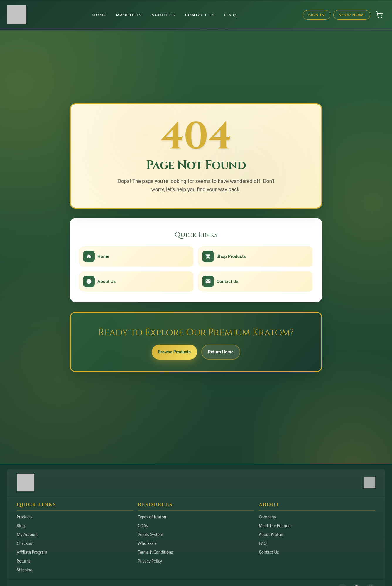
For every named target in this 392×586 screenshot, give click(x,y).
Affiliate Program (32, 552)
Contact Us (200, 15)
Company (267, 517)
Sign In (317, 15)
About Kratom (272, 535)
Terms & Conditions (156, 552)
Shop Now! (352, 15)
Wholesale (147, 543)
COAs (143, 526)
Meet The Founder (275, 526)
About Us (164, 15)
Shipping (24, 570)
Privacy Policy (150, 561)
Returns (24, 561)
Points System (151, 535)
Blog (21, 526)
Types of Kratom (153, 517)
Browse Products (170, 354)
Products (129, 15)
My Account (27, 535)
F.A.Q (230, 15)
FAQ (263, 543)
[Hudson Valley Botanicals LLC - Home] (26, 490)
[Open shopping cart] (379, 15)
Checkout (25, 543)
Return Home (225, 354)
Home (99, 15)
